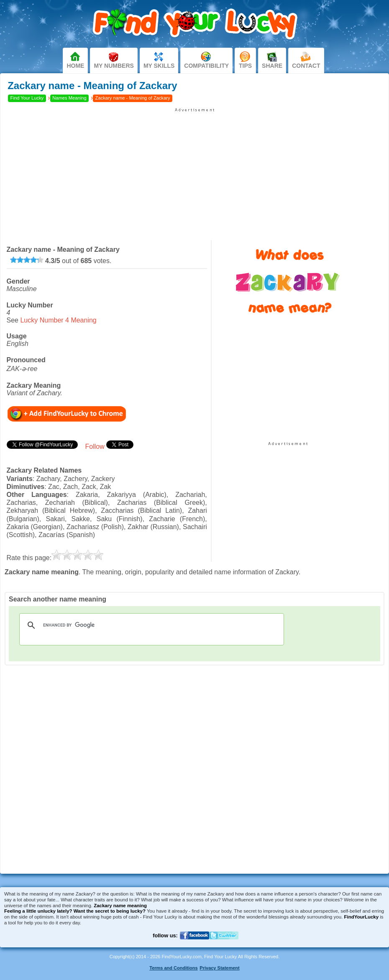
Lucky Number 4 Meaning (58, 320)
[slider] (27, 260)
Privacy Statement (219, 968)
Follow (95, 447)
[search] (150, 625)
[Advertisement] (194, 171)
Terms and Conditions (173, 968)
